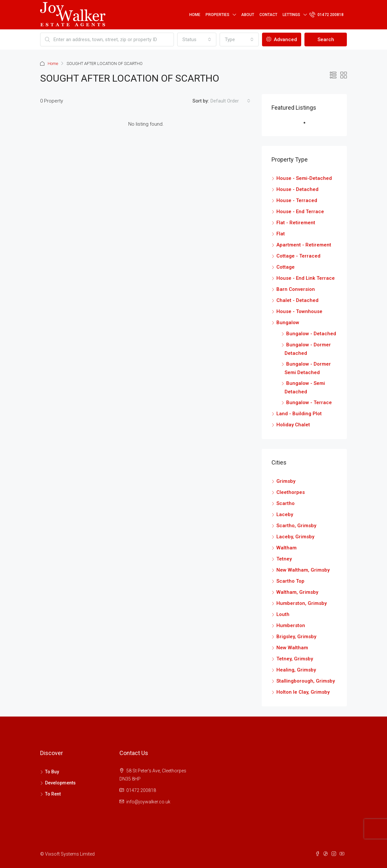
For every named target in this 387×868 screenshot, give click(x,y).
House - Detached (297, 189)
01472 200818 (326, 14)
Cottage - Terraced (298, 256)
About (248, 15)
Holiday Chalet (293, 425)
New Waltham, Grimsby (303, 570)
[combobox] (197, 39)
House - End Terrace (300, 212)
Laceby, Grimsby (295, 537)
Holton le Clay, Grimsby (303, 692)
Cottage (286, 267)
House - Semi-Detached (304, 178)
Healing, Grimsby (296, 670)
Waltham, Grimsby (297, 592)
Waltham (286, 548)
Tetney (284, 559)
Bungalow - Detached (311, 334)
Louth (283, 614)
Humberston (291, 625)
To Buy (52, 772)
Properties (217, 15)
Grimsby (286, 481)
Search (326, 39)
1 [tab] (308, 125)
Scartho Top (290, 581)
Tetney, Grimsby (295, 659)
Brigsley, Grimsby (296, 637)
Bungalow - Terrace (309, 402)
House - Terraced (297, 200)
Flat (281, 234)
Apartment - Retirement (304, 245)
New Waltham (292, 648)
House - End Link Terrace (306, 278)
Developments (60, 783)
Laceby (285, 514)
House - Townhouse (299, 311)
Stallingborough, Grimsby (306, 681)
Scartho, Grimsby (296, 526)
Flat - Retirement (296, 223)
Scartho (286, 503)
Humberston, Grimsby (302, 603)
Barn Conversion (296, 289)
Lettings (291, 15)
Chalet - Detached (297, 300)
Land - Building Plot (299, 414)
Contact (268, 15)
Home (195, 15)
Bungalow (288, 323)
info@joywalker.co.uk (148, 802)
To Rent (53, 794)
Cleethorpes (291, 492)
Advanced (282, 39)
